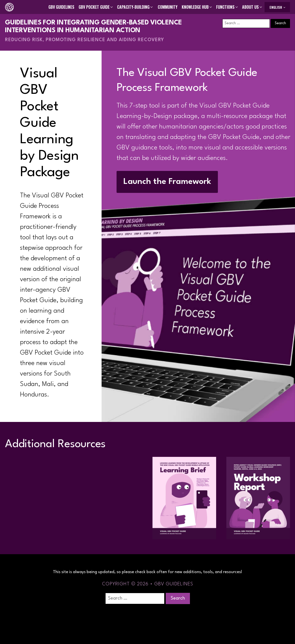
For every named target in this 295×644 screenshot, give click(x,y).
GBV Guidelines (61, 7)
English (276, 7)
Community (168, 7)
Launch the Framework (167, 182)
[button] (96, 7)
